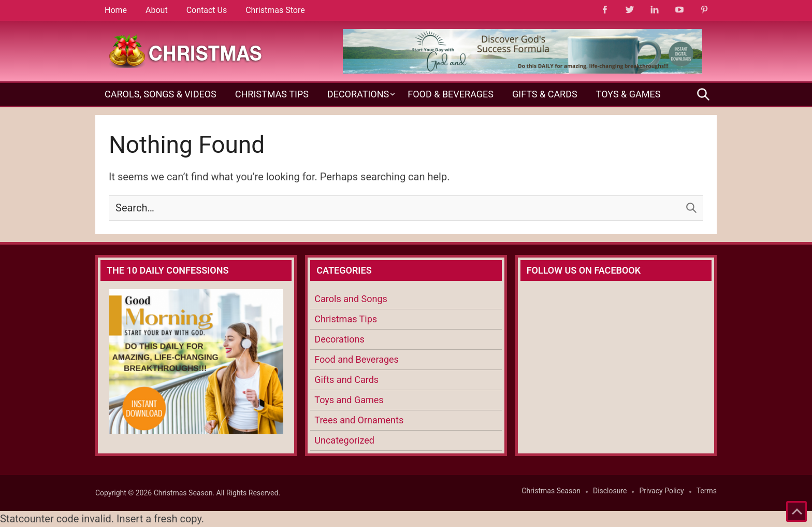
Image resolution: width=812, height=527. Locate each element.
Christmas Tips (272, 94)
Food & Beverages (451, 94)
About (157, 10)
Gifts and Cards (346, 380)
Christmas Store (275, 10)
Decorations (358, 94)
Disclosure (610, 491)
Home (116, 10)
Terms (707, 491)
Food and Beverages (357, 359)
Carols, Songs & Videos (161, 94)
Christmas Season (551, 491)
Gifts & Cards (545, 94)
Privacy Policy (661, 491)
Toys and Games (349, 400)
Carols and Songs (351, 299)
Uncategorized (344, 440)
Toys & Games (628, 94)
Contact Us (207, 10)
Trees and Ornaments (359, 420)
